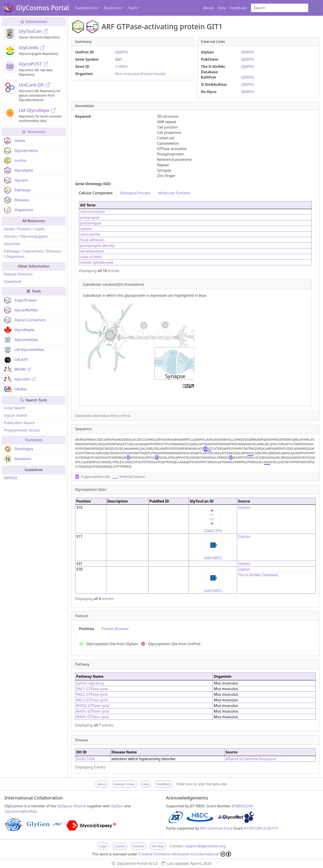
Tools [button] (133, 8)
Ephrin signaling (90, 683)
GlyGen (244, 507)
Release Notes (124, 784)
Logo (103, 846)
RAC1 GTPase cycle (92, 689)
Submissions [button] (86, 8)
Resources (34, 132)
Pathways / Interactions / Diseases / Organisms (33, 254)
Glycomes (12, 244)
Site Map (158, 846)
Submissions (34, 22)
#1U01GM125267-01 (261, 828)
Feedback (238, 8)
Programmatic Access (22, 430)
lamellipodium (92, 251)
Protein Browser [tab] (115, 629)
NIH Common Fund (216, 828)
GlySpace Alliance (72, 806)
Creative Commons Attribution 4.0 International (185, 854)
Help (222, 8)
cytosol (86, 229)
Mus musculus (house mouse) (140, 74)
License (120, 846)
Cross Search (15, 408)
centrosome (90, 234)
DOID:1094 (85, 759)
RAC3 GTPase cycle (92, 700)
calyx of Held (91, 257)
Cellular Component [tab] (96, 193)
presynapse (90, 217)
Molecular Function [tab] (174, 193)
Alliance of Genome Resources (251, 759)
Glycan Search (16, 415)
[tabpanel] (195, 302)
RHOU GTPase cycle (93, 711)
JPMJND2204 (242, 806)
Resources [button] (113, 8)
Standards (34, 440)
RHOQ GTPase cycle (93, 706)
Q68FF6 (121, 52)
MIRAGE (11, 478)
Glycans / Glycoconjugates (26, 236)
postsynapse (91, 223)
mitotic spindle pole (97, 262)
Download (12, 281)
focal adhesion (92, 240)
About (209, 8)
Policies (138, 846)
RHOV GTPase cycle (93, 717)
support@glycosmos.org (205, 846)
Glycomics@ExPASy (21, 811)
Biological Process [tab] (135, 193)
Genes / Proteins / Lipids (24, 229)
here (189, 784)
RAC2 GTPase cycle (92, 694)
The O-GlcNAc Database (258, 575)
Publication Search (19, 423)
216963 (121, 66)
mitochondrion (93, 212)
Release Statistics (18, 274)
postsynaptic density (97, 246)
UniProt (124, 416)
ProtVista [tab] (87, 629)
